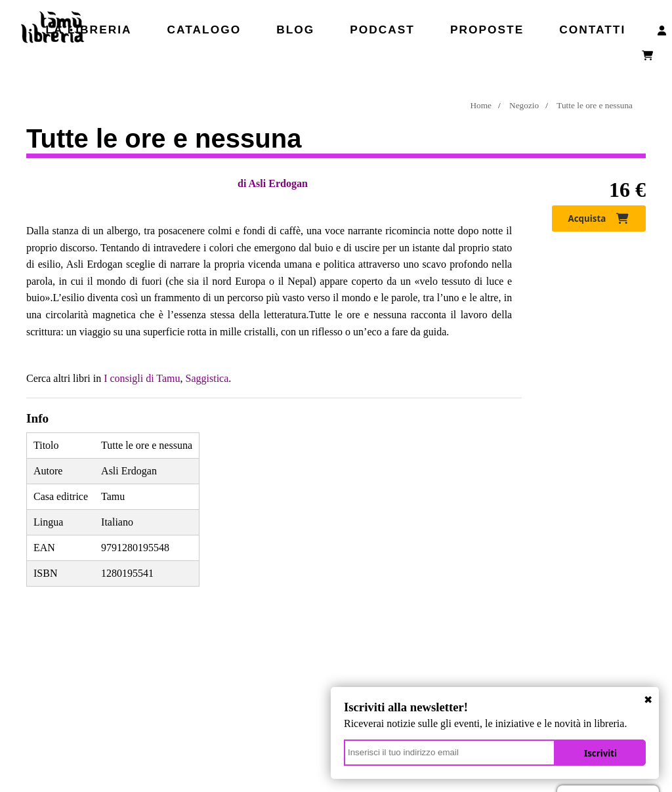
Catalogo (204, 30)
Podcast (382, 30)
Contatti (592, 30)
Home (481, 105)
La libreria (88, 30)
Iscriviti (600, 753)
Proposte (487, 30)
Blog (295, 30)
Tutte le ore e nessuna (595, 105)
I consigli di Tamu (142, 378)
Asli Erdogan (278, 183)
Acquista (599, 219)
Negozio (524, 105)
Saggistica (207, 378)
